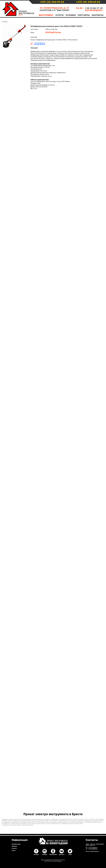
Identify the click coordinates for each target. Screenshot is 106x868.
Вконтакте (62, 854)
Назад (5, 22)
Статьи (14, 850)
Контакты (98, 15)
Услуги (59, 15)
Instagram (45, 854)
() (52, 2)
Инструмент (46, 15)
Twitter (70, 854)
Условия (71, 15)
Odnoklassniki (53, 854)
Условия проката (16, 844)
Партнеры (84, 15)
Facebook (36, 854)
